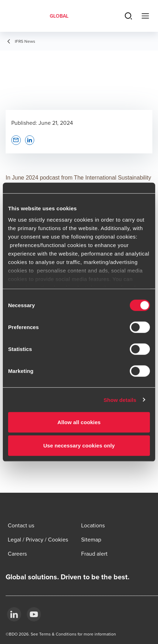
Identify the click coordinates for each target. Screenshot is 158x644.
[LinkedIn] (14, 614)
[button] (16, 140)
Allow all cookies (79, 422)
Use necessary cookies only (79, 445)
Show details (120, 400)
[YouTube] (34, 614)
